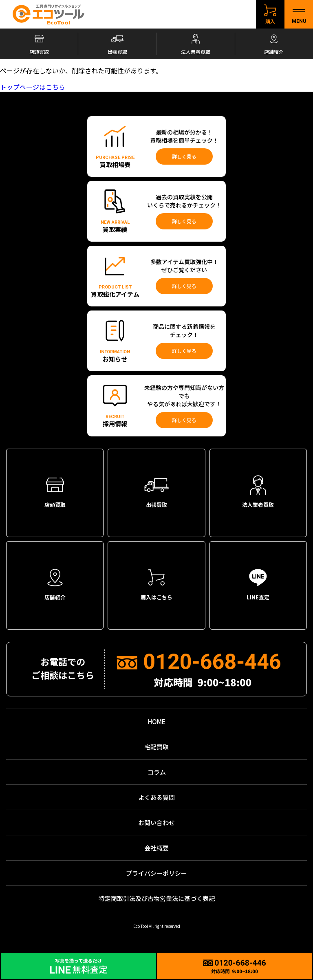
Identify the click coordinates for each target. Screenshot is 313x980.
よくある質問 (156, 797)
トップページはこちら (33, 87)
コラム (157, 772)
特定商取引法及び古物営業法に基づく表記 (157, 898)
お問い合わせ (156, 823)
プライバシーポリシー (156, 873)
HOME (157, 721)
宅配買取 (156, 747)
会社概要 (156, 848)
